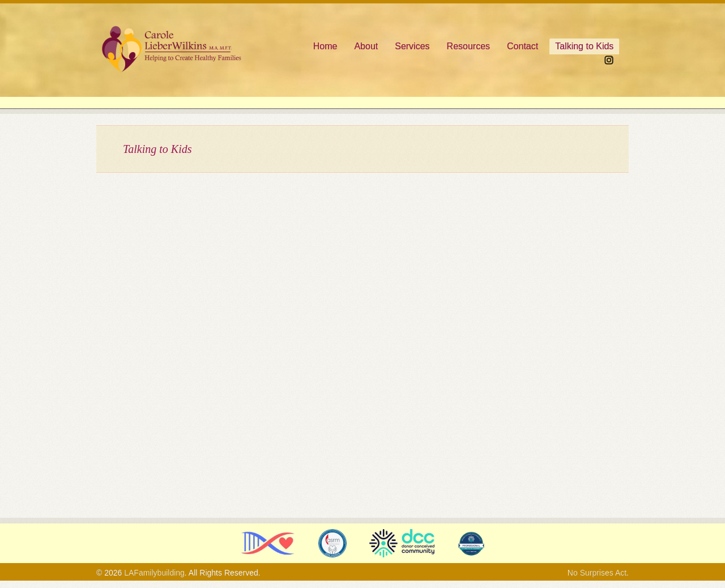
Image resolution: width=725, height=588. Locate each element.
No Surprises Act (597, 573)
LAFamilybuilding (154, 573)
